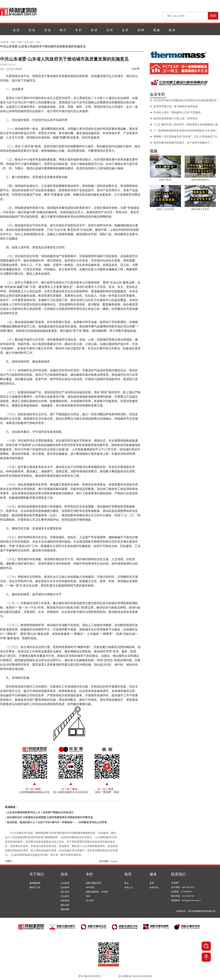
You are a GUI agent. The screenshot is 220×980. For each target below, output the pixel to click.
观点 (126, 883)
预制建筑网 (35, 883)
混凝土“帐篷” (165, 180)
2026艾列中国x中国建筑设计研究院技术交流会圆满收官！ (186, 100)
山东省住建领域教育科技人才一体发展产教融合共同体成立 (40, 812)
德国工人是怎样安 (165, 209)
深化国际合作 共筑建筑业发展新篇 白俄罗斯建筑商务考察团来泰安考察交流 (50, 817)
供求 (88, 896)
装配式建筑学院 (93, 883)
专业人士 (129, 887)
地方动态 (29, 42)
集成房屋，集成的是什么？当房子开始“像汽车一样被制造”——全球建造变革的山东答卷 (57, 822)
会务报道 (65, 901)
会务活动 (154, 887)
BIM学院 (90, 887)
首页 (13, 42)
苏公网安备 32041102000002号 (136, 976)
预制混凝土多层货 (200, 209)
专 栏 (78, 30)
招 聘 (141, 30)
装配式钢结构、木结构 (97, 892)
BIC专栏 (90, 901)
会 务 (125, 30)
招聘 (152, 883)
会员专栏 (157, 94)
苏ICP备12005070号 (89, 976)
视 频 (156, 30)
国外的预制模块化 (200, 180)
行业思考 (65, 896)
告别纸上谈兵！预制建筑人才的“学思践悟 (177, 112)
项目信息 (65, 905)
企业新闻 (65, 887)
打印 (134, 69)
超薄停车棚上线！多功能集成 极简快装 (176, 106)
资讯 (20, 42)
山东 (38, 42)
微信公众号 (35, 887)
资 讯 (32, 30)
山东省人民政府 (14, 69)
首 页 (16, 30)
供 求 (94, 30)
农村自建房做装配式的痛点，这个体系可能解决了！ (183, 143)
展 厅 (63, 30)
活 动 (47, 30)
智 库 (172, 30)
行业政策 (65, 883)
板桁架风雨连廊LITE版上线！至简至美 (175, 118)
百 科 (110, 30)
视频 (154, 151)
